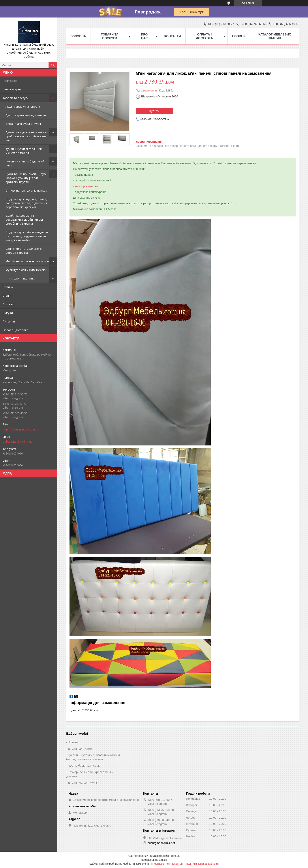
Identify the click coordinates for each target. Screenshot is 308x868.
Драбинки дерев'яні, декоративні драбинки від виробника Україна (24, 220)
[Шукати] (53, 65)
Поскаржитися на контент (168, 864)
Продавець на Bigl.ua (154, 860)
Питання (9, 321)
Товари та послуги (16, 98)
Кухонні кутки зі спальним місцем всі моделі (24, 151)
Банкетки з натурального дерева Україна (24, 251)
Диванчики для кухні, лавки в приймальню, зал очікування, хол (26, 136)
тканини (93, 186)
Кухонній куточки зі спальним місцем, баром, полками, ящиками (93, 757)
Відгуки (8, 313)
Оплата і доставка (16, 330)
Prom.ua (175, 856)
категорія (81, 186)
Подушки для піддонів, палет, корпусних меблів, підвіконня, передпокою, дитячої (26, 203)
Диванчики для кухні (82, 782)
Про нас (8, 304)
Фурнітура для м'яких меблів (26, 270)
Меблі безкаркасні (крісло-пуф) (27, 261)
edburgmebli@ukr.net (17, 441)
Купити (154, 111)
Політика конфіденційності (202, 864)
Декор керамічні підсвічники (26, 115)
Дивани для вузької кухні (23, 124)
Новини (8, 287)
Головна (78, 36)
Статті (7, 296)
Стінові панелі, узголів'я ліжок (26, 190)
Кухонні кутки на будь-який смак (25, 163)
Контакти (173, 36)
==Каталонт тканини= (21, 278)
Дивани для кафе (80, 749)
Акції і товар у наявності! (23, 106)
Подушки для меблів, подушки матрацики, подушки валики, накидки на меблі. (27, 236)
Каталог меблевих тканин (275, 36)
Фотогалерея (12, 89)
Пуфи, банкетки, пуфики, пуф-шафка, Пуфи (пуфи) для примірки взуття (26, 178)
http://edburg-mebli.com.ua (21, 429)
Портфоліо (10, 81)
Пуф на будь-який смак (84, 766)
